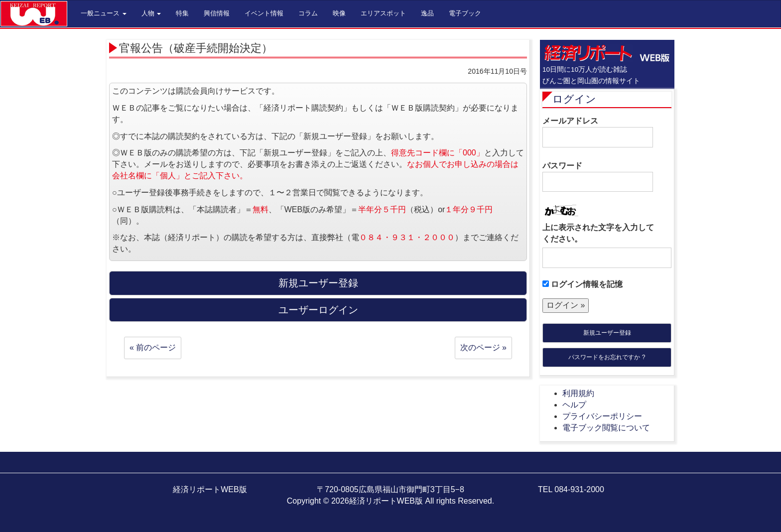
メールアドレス (598, 132)
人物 (151, 13)
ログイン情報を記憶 (583, 284)
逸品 (427, 13)
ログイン (574, 99)
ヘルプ (574, 405)
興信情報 (217, 13)
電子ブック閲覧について (606, 428)
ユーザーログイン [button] (318, 310)
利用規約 (578, 393)
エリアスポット (383, 13)
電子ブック (465, 13)
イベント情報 (264, 13)
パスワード (598, 177)
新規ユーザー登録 (607, 333)
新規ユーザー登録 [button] (318, 283)
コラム (308, 13)
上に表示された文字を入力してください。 (598, 233)
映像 (339, 13)
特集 (182, 13)
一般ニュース (104, 13)
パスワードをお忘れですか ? (607, 357)
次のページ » (483, 347)
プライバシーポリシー (602, 416)
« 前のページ (153, 347)
